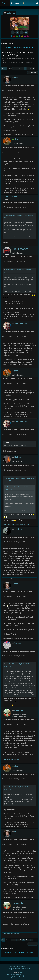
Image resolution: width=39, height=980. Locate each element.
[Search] (37, 3)
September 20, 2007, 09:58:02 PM (17, 90)
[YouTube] (26, 32)
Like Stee (18, 529)
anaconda (18, 710)
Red (14, 36)
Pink (28, 36)
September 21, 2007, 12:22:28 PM (17, 384)
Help (11, 969)
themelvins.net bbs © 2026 (20, 966)
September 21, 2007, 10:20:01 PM (17, 779)
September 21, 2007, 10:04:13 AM (17, 152)
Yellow (22, 36)
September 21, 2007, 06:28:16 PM (17, 597)
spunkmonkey (20, 324)
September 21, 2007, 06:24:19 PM (17, 542)
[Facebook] (13, 32)
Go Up (3, 940)
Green (17, 36)
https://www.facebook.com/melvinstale (16, 524)
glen (16, 139)
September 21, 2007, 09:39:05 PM (17, 656)
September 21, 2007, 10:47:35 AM (17, 207)
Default (11, 36)
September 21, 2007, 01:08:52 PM (17, 434)
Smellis (17, 78)
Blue (20, 36)
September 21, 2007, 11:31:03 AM (17, 336)
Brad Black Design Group (11, 759)
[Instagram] (22, 32)
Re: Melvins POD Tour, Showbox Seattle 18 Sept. (19, 86)
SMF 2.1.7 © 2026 (13, 975)
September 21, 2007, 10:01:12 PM (17, 725)
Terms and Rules (18, 969)
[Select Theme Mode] (23, 3)
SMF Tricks (23, 972)
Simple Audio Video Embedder (19, 977)
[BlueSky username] (17, 32)
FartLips (18, 643)
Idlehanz (18, 457)
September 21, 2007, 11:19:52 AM (17, 262)
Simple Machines (27, 975)
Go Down (4, 69)
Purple (25, 36)
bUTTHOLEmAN (21, 249)
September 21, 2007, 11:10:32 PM (17, 917)
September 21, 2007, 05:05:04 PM (17, 470)
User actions (33, 73)
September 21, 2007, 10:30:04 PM (17, 844)
